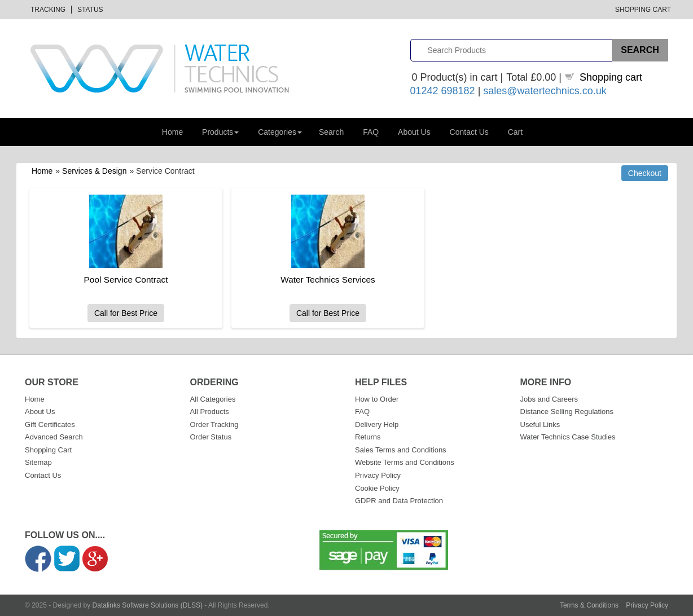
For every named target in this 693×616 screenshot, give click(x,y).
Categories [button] (280, 132)
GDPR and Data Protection (399, 501)
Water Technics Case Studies (568, 437)
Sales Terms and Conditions (401, 450)
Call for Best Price (126, 313)
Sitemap (38, 462)
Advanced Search (54, 437)
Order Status (211, 437)
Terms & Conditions (589, 605)
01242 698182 (443, 91)
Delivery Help (377, 424)
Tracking (48, 10)
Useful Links (540, 424)
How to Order (377, 399)
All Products (210, 412)
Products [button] (220, 132)
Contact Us (469, 132)
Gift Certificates (50, 424)
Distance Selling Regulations (567, 412)
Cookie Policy (377, 488)
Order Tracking (214, 424)
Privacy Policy (378, 475)
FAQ (371, 132)
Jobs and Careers (549, 399)
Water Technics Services (328, 280)
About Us (414, 132)
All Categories (213, 399)
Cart (515, 132)
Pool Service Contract (126, 280)
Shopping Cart (643, 10)
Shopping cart (611, 77)
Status (90, 10)
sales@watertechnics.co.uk (545, 91)
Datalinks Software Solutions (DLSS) (148, 605)
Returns (368, 437)
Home (172, 132)
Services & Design (94, 171)
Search (331, 132)
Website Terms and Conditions (405, 462)
